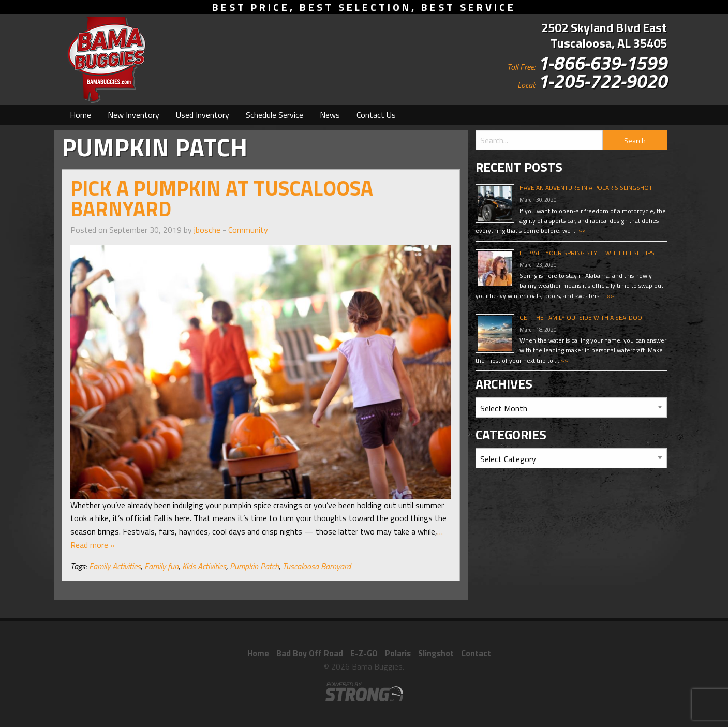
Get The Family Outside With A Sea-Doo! (582, 317)
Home (80, 115)
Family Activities (115, 566)
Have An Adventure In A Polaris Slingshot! (587, 188)
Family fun (161, 566)
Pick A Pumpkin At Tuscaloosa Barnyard (222, 198)
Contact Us (376, 115)
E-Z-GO (364, 653)
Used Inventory (203, 115)
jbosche (207, 230)
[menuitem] (80, 115)
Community (248, 230)
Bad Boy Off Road (310, 653)
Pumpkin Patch (254, 566)
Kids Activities (204, 566)
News (330, 115)
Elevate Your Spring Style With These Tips (587, 253)
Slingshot (436, 653)
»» (581, 231)
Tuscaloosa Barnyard (317, 566)
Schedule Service (274, 115)
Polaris (398, 653)
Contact (476, 653)
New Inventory (133, 115)
